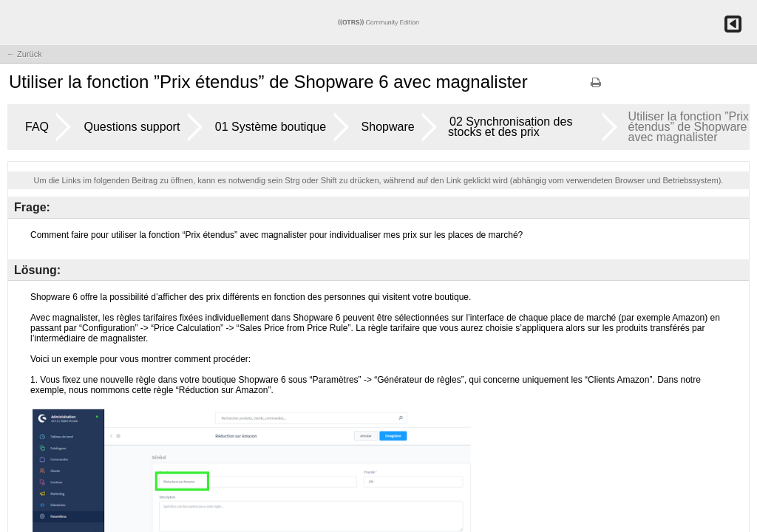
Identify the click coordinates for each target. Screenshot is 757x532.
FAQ (37, 127)
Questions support (132, 127)
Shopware (388, 127)
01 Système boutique (271, 127)
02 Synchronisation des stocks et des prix (510, 127)
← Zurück (24, 54)
